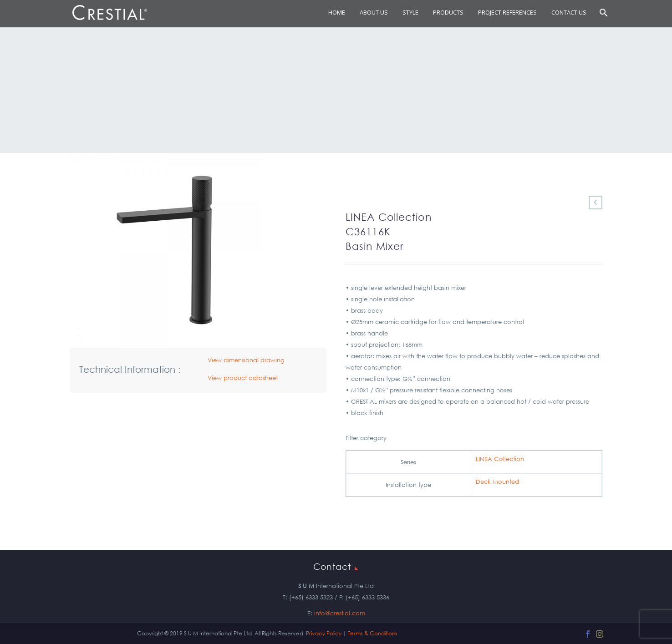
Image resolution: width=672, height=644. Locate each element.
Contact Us (569, 12)
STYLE (410, 12)
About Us (374, 12)
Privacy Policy (324, 633)
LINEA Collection (500, 459)
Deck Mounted (497, 482)
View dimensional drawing (246, 360)
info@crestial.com (340, 613)
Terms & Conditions (373, 633)
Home (337, 12)
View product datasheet (243, 378)
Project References (507, 12)
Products (448, 12)
